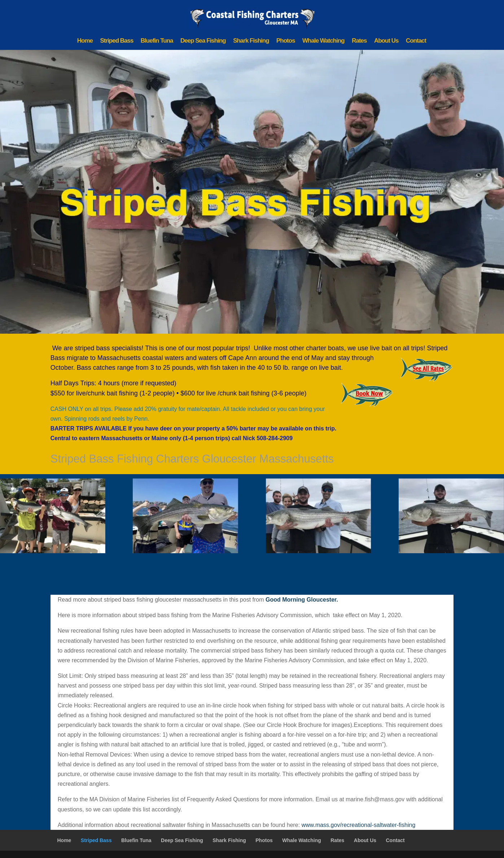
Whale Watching (323, 41)
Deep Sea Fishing (203, 41)
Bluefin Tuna (157, 41)
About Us (386, 41)
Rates (359, 41)
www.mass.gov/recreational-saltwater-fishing (359, 825)
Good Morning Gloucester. (302, 600)
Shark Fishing (251, 41)
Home (85, 41)
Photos (286, 41)
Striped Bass (117, 41)
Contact (416, 41)
